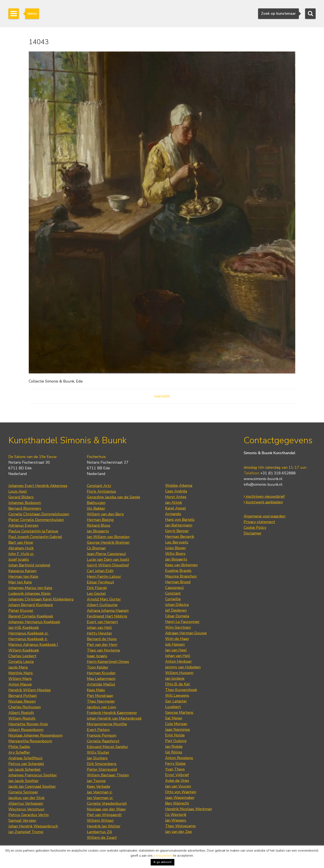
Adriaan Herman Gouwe (186, 633)
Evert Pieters (98, 730)
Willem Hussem (179, 673)
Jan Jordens (175, 678)
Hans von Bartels (180, 520)
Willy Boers (175, 554)
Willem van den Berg (105, 514)
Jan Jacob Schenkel (24, 769)
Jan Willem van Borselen (108, 537)
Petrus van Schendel (26, 764)
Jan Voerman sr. (100, 798)
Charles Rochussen (25, 707)
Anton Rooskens (179, 758)
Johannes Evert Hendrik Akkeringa (38, 486)
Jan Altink (174, 503)
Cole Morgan (176, 724)
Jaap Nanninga (177, 729)
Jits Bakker (96, 508)
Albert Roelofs (21, 713)
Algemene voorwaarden (265, 516)
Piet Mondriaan (100, 696)
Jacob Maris (18, 667)
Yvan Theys (175, 769)
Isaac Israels (97, 656)
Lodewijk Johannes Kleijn (29, 594)
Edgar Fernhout (101, 582)
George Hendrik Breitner (108, 542)
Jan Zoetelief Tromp (26, 832)
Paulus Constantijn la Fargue (33, 531)
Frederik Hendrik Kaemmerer (112, 713)
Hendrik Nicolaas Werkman (189, 809)
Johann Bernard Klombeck (31, 605)
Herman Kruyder (101, 673)
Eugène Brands (178, 571)
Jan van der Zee (178, 832)
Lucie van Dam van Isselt (108, 559)
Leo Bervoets (177, 542)
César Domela (177, 616)
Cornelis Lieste (21, 662)
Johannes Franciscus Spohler (33, 775)
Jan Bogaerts (98, 531)
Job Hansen (175, 644)
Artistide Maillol (101, 684)
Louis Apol (18, 491)
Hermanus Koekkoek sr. (28, 633)
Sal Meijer (174, 718)
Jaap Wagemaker (180, 798)
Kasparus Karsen (22, 571)
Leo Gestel (96, 594)
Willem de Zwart (102, 838)
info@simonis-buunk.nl (263, 484)
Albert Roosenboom (26, 730)
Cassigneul (174, 588)
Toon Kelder (98, 667)
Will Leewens (177, 695)
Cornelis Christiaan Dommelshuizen (39, 514)
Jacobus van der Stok (26, 798)
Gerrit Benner (177, 531)
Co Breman (96, 548)
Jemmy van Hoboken (183, 667)
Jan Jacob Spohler (24, 781)
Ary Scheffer (19, 752)
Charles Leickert (22, 656)
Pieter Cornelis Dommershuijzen (36, 520)
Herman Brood (178, 582)
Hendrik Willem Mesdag (30, 690)
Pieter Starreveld (102, 769)
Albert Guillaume (102, 605)
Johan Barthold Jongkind (29, 565)
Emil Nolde (175, 735)
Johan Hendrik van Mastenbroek (114, 718)
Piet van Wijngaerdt (104, 815)
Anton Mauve (20, 684)
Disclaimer (253, 533)
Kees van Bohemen (181, 565)
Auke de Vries (177, 781)
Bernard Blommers (25, 508)
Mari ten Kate (20, 582)
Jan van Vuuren (178, 786)
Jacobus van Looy (102, 707)
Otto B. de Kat (178, 684)
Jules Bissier (176, 548)
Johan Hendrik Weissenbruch (33, 826)
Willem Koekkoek (24, 650)
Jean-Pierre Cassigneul (106, 554)
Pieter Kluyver (21, 611)
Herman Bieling (100, 520)
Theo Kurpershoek (181, 690)
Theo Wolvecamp (180, 826)
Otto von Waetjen (181, 792)
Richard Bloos (99, 525)
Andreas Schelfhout (25, 758)
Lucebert (173, 707)
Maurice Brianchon (181, 576)
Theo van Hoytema (103, 650)
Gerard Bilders (21, 497)
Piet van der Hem (102, 645)
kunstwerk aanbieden (263, 502)
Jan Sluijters (97, 758)
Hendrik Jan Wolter (104, 826)
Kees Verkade (99, 786)
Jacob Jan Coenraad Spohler (32, 786)
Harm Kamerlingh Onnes (108, 662)
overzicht (162, 396)
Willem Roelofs (22, 718)
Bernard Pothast (23, 696)
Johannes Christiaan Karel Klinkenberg (41, 599)
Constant (173, 593)
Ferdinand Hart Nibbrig (107, 616)
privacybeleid (163, 856)
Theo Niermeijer (101, 701)
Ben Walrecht (177, 803)
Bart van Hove (21, 542)
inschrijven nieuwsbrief (264, 496)
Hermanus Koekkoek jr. (28, 639)
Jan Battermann (179, 525)
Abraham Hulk (21, 548)
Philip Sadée (19, 747)
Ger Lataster (176, 701)
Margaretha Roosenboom (30, 741)
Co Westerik (176, 815)
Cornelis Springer (23, 792)
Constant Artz (99, 486)
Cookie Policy (255, 528)
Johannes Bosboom (25, 503)
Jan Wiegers (176, 820)
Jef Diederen (176, 610)
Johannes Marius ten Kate (30, 588)
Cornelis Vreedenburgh (107, 803)
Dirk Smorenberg (102, 764)
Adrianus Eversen (23, 525)
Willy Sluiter (98, 752)
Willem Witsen (100, 821)
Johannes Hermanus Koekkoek (34, 622)
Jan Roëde (174, 747)
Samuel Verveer (22, 821)
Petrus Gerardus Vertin (29, 815)
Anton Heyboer (178, 661)
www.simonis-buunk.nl (263, 479)
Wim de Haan (177, 639)
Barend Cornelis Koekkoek (31, 616)
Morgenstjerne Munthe (107, 724)
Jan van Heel (176, 650)
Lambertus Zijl (99, 832)
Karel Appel (176, 508)
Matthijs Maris (21, 673)
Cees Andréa (176, 491)
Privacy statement (259, 522)
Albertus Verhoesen (26, 803)
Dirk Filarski (97, 588)
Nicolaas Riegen (22, 701)
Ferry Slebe (175, 764)
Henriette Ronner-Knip (28, 724)
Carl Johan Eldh (100, 571)
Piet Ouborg (176, 741)
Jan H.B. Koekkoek (24, 628)
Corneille (173, 599)
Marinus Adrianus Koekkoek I (33, 645)
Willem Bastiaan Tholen (108, 775)
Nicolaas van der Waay (106, 809)
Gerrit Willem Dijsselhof (108, 565)
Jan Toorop (96, 781)
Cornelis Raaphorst (103, 741)
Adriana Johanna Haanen (108, 611)
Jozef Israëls (19, 559)
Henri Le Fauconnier (182, 622)
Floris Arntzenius (101, 491)
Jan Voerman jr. (100, 792)
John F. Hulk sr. (21, 554)
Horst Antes (176, 497)
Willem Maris (20, 679)
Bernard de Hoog (102, 639)
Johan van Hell (99, 628)
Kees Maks (96, 690)
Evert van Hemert (102, 622)
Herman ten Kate (23, 576)
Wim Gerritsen (178, 627)
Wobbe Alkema (179, 485)
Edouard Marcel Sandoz (107, 747)
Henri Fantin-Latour (104, 576)
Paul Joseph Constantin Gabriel (35, 537)
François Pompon (102, 735)
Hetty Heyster (99, 633)
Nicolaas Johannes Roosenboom (35, 735)
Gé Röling (174, 752)
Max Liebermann (101, 679)
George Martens (179, 712)
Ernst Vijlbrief (177, 775)
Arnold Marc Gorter (104, 599)
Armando (173, 514)
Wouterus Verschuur (26, 809)
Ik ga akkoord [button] (163, 862)
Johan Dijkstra (177, 605)
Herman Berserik (180, 537)
